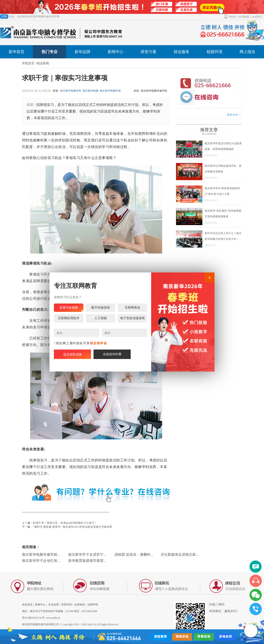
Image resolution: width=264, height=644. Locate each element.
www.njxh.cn (53, 618)
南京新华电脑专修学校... (41, 554)
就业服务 (181, 52)
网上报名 (247, 52)
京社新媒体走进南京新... (180, 554)
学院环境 (66, 605)
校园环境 (214, 52)
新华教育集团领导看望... (87, 561)
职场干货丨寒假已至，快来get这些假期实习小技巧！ (65, 523)
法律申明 (93, 605)
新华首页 (16, 52)
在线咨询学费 (112, 354)
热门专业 (52, 52)
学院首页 (28, 63)
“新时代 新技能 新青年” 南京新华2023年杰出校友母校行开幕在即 (73, 527)
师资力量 (148, 52)
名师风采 (80, 605)
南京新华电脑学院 (71, 91)
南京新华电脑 (90, 91)
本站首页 (27, 605)
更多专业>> (234, 115)
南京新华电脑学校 (110, 91)
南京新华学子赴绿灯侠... (41, 561)
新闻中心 (115, 52)
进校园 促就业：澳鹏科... (134, 554)
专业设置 (53, 605)
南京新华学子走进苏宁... (87, 554)
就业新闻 (43, 63)
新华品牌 (82, 52)
